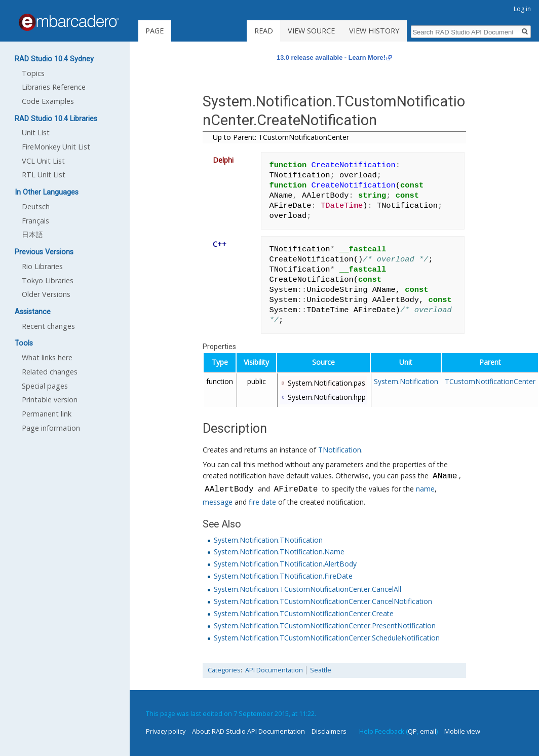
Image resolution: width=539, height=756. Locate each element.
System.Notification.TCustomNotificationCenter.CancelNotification (323, 601)
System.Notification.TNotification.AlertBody (285, 564)
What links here (47, 357)
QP (412, 731)
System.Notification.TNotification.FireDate (283, 576)
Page (155, 31)
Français (35, 221)
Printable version (50, 400)
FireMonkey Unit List (56, 147)
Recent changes (48, 326)
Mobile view (462, 731)
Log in (522, 9)
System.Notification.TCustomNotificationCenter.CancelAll (307, 589)
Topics (33, 73)
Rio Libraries (42, 266)
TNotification (340, 450)
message (218, 502)
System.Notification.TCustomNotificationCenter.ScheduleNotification (327, 638)
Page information (51, 428)
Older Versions (46, 294)
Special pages (45, 386)
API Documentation (274, 670)
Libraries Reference (54, 87)
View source (311, 31)
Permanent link (47, 414)
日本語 (32, 234)
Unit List (36, 133)
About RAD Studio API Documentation (248, 731)
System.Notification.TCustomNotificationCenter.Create (304, 613)
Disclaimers (329, 731)
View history (374, 31)
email (428, 731)
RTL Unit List (44, 175)
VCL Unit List (43, 161)
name (425, 490)
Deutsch (36, 206)
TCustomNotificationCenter (490, 381)
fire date (262, 502)
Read (264, 31)
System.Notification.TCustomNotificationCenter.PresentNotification (325, 626)
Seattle (321, 670)
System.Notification (406, 381)
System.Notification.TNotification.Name (279, 552)
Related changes (50, 372)
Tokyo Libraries (48, 280)
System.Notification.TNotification (268, 540)
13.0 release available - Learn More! (331, 58)
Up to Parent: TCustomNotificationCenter (281, 137)
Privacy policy (166, 731)
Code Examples (48, 101)
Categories (224, 670)
